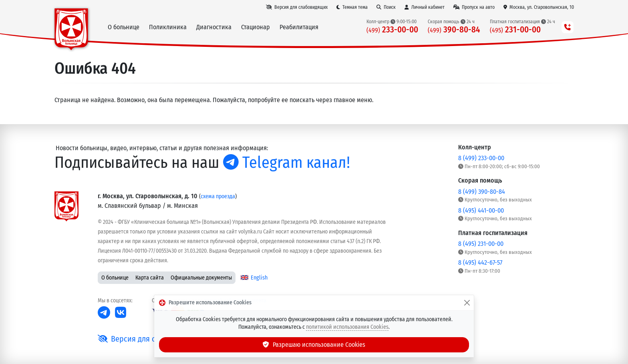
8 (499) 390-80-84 (482, 192)
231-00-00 (515, 30)
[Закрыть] (467, 303)
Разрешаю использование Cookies (314, 345)
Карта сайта (150, 278)
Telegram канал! (287, 163)
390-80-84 (454, 30)
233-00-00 (392, 30)
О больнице (115, 278)
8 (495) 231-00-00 (481, 244)
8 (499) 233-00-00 (481, 158)
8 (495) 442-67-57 (480, 262)
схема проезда (218, 196)
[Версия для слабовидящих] (297, 7)
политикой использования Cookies (347, 327)
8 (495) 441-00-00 (481, 210)
